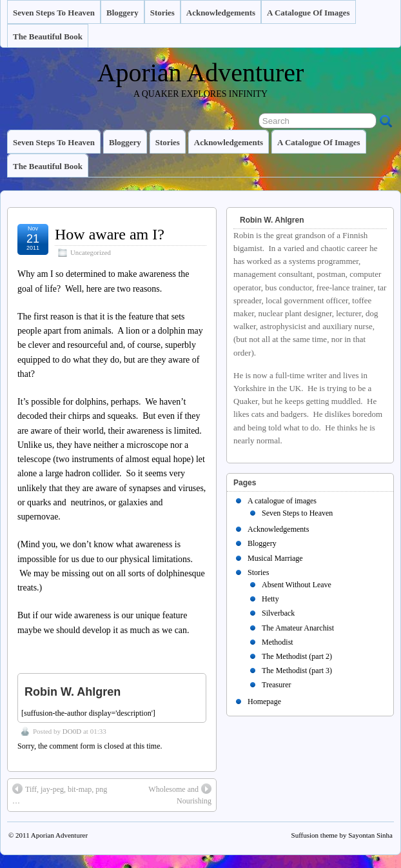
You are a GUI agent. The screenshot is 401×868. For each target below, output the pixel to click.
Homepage (264, 701)
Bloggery (122, 13)
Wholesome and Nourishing (180, 794)
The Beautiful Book (48, 36)
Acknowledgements (221, 13)
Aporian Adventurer (201, 73)
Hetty (270, 599)
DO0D (72, 731)
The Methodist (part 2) (297, 656)
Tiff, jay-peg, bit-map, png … (60, 794)
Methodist (278, 642)
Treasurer (277, 685)
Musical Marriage (275, 558)
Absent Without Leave (297, 585)
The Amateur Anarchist (298, 628)
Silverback (278, 613)
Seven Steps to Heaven (54, 13)
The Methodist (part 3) (297, 671)
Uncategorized (91, 252)
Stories (162, 13)
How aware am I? (110, 234)
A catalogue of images (308, 13)
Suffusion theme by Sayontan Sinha (342, 835)
